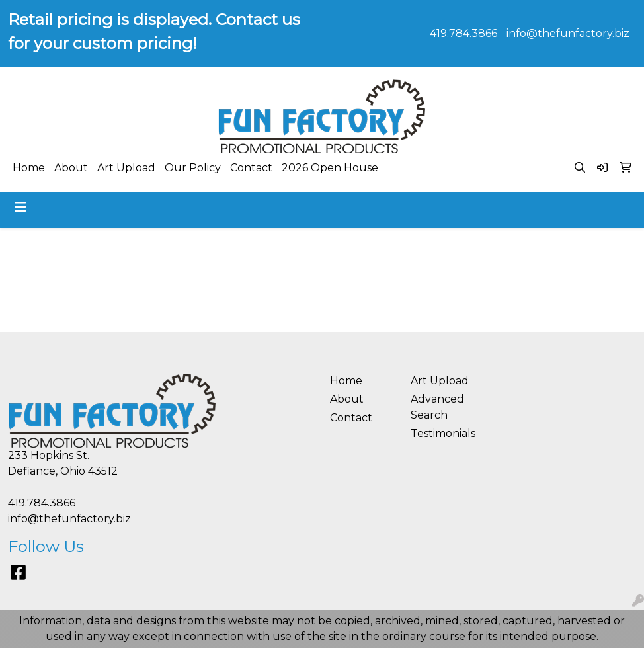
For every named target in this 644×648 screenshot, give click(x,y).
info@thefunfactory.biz (568, 33)
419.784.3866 (463, 33)
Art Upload (126, 168)
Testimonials (443, 433)
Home (29, 168)
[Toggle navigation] (20, 207)
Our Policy (193, 168)
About (71, 168)
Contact (251, 168)
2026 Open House (330, 168)
